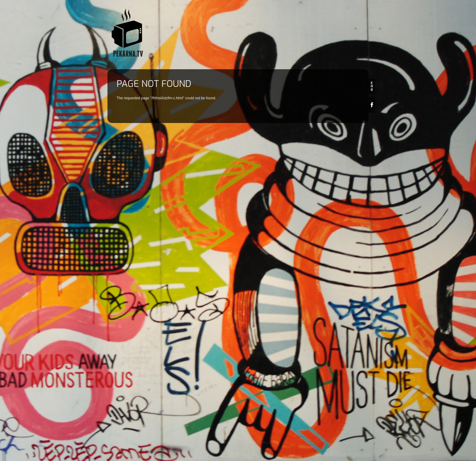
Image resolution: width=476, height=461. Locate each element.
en (372, 86)
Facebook (372, 105)
